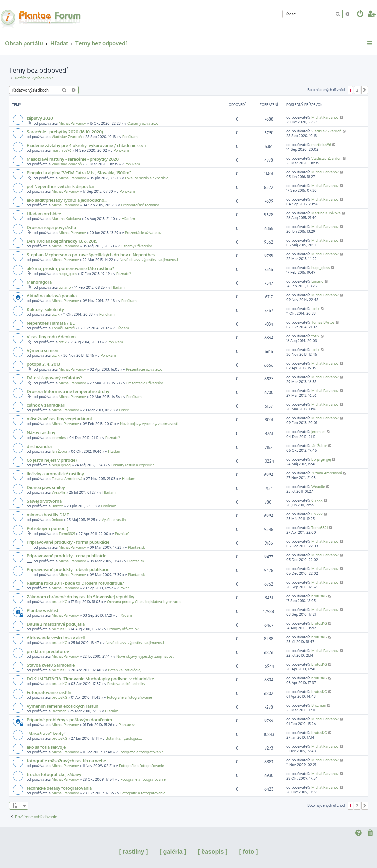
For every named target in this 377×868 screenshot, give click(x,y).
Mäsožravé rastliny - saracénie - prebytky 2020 (73, 159)
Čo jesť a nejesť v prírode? (52, 460)
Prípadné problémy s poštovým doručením (69, 719)
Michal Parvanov (72, 123)
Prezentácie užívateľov (143, 233)
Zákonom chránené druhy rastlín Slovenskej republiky (80, 596)
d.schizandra (39, 446)
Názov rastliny (41, 432)
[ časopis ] (213, 852)
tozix (56, 314)
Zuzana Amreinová (67, 479)
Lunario (65, 287)
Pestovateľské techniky (140, 205)
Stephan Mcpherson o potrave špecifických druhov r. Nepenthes (91, 255)
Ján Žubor (59, 451)
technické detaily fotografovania (59, 788)
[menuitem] (360, 15)
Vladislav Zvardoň (67, 137)
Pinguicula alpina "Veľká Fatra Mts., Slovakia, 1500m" (79, 173)
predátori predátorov (48, 651)
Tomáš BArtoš (63, 328)
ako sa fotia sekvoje (46, 747)
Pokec (124, 410)
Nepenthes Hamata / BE (51, 323)
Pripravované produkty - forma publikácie (68, 542)
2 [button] (357, 90)
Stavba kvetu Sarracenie (51, 665)
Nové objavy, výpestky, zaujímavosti (149, 260)
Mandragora (39, 282)
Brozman (59, 711)
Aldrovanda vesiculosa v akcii (56, 637)
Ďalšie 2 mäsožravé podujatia (56, 624)
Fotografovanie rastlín (49, 692)
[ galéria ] (173, 852)
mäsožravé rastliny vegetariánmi (59, 419)
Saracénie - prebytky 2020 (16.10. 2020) (65, 132)
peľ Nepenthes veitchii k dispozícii (60, 186)
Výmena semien (42, 350)
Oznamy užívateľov (143, 123)
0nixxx (57, 506)
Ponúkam (130, 137)
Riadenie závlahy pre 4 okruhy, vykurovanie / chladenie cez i (86, 145)
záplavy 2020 (40, 118)
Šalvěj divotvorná (44, 501)
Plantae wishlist (42, 610)
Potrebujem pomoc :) (47, 528)
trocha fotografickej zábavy (54, 774)
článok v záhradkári (46, 405)
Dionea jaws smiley (46, 487)
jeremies (59, 438)
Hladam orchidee (44, 214)
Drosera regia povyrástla (51, 227)
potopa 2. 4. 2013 (43, 364)
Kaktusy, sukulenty (45, 309)
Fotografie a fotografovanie (129, 697)
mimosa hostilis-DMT (48, 514)
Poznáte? (124, 274)
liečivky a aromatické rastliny (55, 473)
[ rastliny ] (133, 852)
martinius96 (61, 150)
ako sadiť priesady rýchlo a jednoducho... (67, 200)
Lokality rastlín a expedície (147, 178)
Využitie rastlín (114, 520)
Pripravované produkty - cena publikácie (66, 555)
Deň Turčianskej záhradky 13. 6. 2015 (62, 241)
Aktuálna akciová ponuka (52, 296)
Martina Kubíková (66, 219)
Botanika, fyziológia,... (126, 670)
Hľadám (128, 219)
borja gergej (61, 465)
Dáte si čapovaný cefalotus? (54, 378)
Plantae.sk (136, 547)
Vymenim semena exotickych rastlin (62, 706)
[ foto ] (249, 852)
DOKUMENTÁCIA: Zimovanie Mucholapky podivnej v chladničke (90, 678)
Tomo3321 (67, 534)
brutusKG (59, 602)
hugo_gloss (68, 274)
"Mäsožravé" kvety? (46, 733)
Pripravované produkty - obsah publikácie (68, 569)
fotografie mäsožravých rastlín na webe (66, 760)
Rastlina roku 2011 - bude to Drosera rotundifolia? (75, 583)
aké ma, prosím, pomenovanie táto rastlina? (70, 268)
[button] (365, 90)
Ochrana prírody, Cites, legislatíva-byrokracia (144, 602)
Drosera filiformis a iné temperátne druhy (68, 391)
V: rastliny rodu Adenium (51, 337)
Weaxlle (58, 492)
